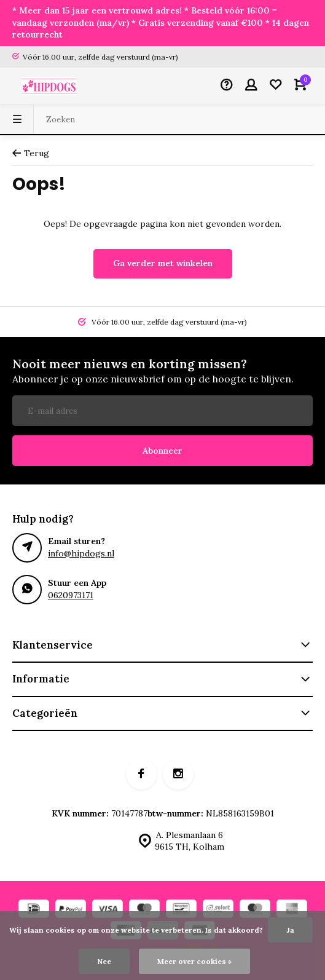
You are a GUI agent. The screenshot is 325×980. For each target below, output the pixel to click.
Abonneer (162, 451)
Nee (104, 961)
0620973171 (71, 595)
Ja (290, 930)
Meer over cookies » (194, 961)
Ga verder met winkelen (163, 263)
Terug (31, 153)
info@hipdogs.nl (81, 553)
